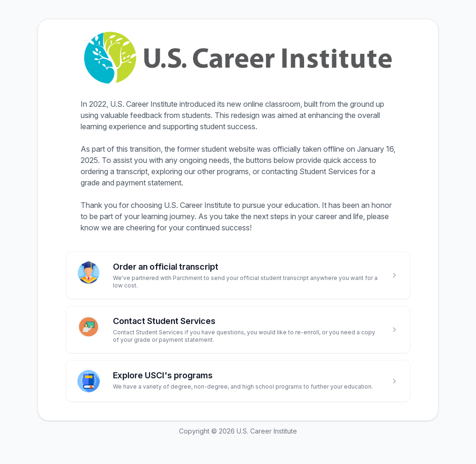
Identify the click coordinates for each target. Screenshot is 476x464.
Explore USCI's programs (163, 375)
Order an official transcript (166, 267)
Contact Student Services (164, 321)
